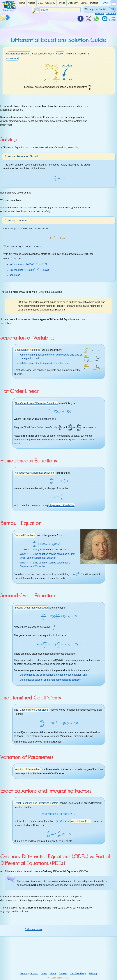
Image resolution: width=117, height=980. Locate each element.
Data (40, 3)
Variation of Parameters (27, 770)
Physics (62, 3)
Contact (63, 974)
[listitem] (22, 3)
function (60, 54)
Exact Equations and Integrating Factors (36, 803)
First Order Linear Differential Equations (36, 404)
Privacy (93, 974)
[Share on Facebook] (80, 19)
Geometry (50, 3)
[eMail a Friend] (105, 19)
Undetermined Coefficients (34, 710)
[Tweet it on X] (88, 19)
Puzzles (94, 3)
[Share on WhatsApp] (96, 19)
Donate (24, 974)
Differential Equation (19, 54)
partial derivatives (81, 822)
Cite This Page (78, 974)
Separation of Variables (27, 350)
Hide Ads (100, 13)
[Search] (60, 10)
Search (34, 974)
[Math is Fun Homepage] (9, 10)
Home (22, 3)
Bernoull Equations (25, 536)
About (53, 974)
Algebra (31, 3)
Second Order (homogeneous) (31, 608)
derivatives (12, 58)
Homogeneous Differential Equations (35, 473)
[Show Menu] (114, 6)
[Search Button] (36, 10)
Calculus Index (33, 930)
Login (106, 3)
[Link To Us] (113, 19)
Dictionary (73, 3)
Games (84, 3)
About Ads (111, 13)
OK (112, 9)
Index (44, 974)
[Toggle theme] (1, 17)
